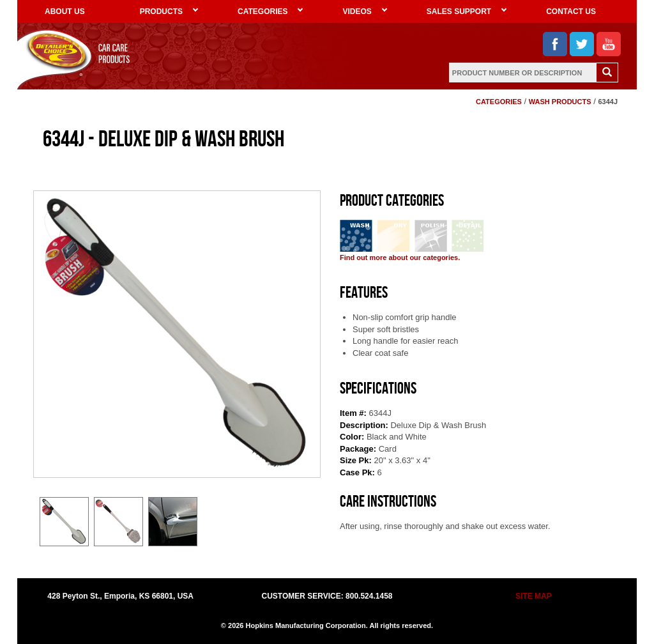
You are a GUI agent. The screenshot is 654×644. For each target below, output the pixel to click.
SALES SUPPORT (459, 11)
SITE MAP (534, 596)
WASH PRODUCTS (560, 102)
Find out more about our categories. (400, 257)
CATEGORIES (262, 11)
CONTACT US (571, 11)
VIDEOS (357, 11)
